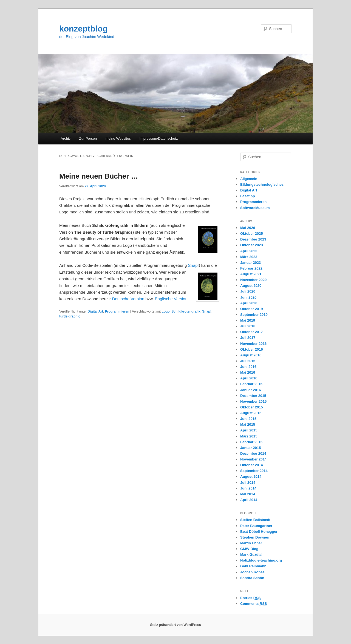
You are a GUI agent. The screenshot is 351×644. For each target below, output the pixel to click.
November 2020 (253, 280)
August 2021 (251, 274)
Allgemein (249, 179)
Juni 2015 (248, 419)
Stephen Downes (255, 537)
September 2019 (254, 315)
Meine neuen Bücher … (99, 176)
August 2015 (251, 413)
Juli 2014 (248, 483)
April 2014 (249, 500)
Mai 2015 (248, 424)
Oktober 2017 (251, 332)
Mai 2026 (248, 228)
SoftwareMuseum (255, 208)
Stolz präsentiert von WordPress (175, 625)
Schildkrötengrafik (186, 311)
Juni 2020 (248, 297)
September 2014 (254, 471)
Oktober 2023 (251, 245)
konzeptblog (83, 29)
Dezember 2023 (253, 239)
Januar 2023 (250, 263)
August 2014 (251, 476)
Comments (254, 604)
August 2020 (251, 286)
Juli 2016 (248, 361)
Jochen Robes (252, 572)
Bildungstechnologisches (262, 184)
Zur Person (88, 138)
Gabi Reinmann (253, 566)
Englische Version (171, 299)
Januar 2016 (250, 390)
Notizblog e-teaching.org (261, 560)
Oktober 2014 (251, 465)
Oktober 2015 (251, 407)
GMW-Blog (249, 549)
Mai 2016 (248, 372)
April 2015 (249, 430)
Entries (250, 598)
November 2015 (253, 401)
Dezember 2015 (253, 396)
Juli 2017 (248, 338)
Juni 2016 (248, 367)
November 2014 (253, 459)
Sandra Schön (252, 578)
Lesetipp (247, 196)
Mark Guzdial (251, 555)
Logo (165, 311)
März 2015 (249, 436)
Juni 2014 (248, 488)
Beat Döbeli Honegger (259, 532)
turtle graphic (70, 316)
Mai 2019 (248, 320)
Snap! (193, 265)
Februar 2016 (251, 384)
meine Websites (118, 138)
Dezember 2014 (253, 453)
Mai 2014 (248, 494)
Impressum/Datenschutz (158, 138)
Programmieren (117, 311)
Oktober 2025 (251, 234)
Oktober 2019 (251, 309)
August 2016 (251, 355)
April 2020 (249, 303)
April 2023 (249, 251)
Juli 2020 (248, 291)
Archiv (66, 138)
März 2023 (249, 257)
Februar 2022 (251, 268)
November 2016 (253, 344)
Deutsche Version (128, 299)
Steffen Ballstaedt (255, 520)
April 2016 (249, 378)
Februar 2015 (251, 442)
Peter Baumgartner (256, 526)
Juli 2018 (248, 326)
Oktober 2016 (251, 349)
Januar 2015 (250, 448)
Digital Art (95, 311)
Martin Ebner (251, 543)
